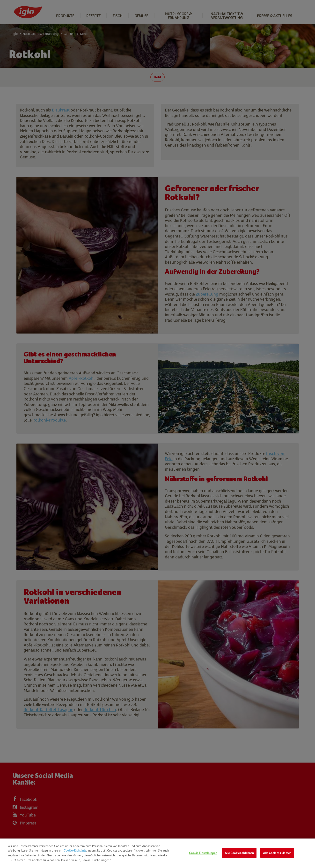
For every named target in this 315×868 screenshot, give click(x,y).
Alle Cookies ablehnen (239, 853)
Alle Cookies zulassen (277, 853)
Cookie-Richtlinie (75, 850)
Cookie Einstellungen (203, 853)
